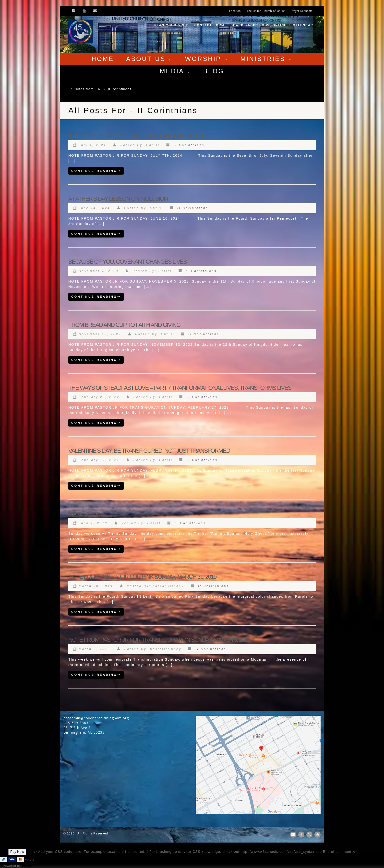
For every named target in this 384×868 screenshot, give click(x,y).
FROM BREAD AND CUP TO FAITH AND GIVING (124, 325)
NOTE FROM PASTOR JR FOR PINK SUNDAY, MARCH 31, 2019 (142, 577)
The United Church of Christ (266, 11)
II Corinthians (189, 145)
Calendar (303, 25)
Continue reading (96, 171)
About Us (150, 59)
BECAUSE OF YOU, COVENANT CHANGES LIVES (127, 262)
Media (175, 71)
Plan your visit (171, 25)
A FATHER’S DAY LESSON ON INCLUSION (118, 199)
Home (103, 59)
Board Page (243, 25)
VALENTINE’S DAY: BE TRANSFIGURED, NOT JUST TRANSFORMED (149, 451)
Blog (214, 71)
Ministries (266, 59)
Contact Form (209, 25)
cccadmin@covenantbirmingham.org (96, 718)
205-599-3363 (76, 723)
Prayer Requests (302, 11)
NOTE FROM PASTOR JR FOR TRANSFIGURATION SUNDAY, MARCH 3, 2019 (159, 640)
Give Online (274, 25)
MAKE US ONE (86, 514)
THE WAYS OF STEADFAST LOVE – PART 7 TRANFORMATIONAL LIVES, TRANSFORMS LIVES (180, 388)
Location (235, 11)
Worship (207, 59)
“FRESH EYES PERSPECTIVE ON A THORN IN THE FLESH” (138, 136)
